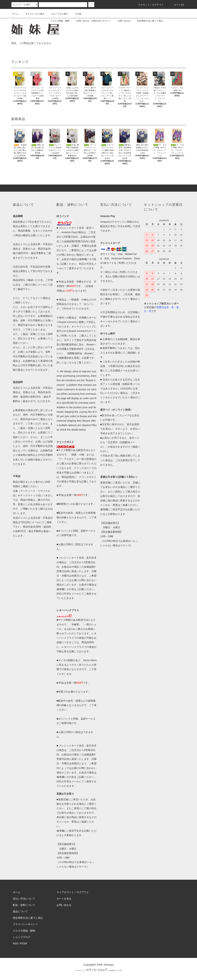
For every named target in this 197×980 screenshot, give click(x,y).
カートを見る (64, 899)
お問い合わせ (122, 21)
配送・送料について (24, 905)
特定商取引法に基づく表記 (148, 21)
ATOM (23, 943)
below (82, 430)
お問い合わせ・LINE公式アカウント (92, 21)
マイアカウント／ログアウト (73, 892)
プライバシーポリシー (25, 924)
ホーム (15, 14)
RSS (15, 943)
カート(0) (177, 5)
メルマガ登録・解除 (58, 21)
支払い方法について (24, 899)
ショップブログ (22, 937)
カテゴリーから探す (33, 14)
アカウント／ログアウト (149, 5)
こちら (70, 362)
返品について (20, 911)
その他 (76, 14)
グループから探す (57, 14)
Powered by (98, 970)
